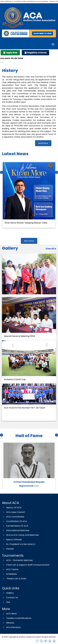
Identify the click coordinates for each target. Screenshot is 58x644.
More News (29, 241)
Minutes (8, 623)
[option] (29, 195)
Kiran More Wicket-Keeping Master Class (26, 223)
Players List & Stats (14, 579)
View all (51, 249)
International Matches (16, 530)
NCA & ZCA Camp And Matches (20, 535)
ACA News (9, 614)
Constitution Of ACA (14, 521)
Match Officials (12, 540)
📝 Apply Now (10, 53)
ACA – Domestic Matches (17, 560)
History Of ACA (12, 508)
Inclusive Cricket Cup (15, 379)
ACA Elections (11, 627)
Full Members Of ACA (15, 526)
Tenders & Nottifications (17, 618)
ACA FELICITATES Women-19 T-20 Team (25, 408)
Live (6, 602)
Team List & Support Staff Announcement (26, 565)
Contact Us (10, 598)
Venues (8, 549)
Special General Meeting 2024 (20, 336)
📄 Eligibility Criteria (35, 53)
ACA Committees (13, 517)
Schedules (9, 574)
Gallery (8, 593)
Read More (43, 143)
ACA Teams (10, 569)
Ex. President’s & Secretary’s (19, 544)
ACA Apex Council (13, 512)
